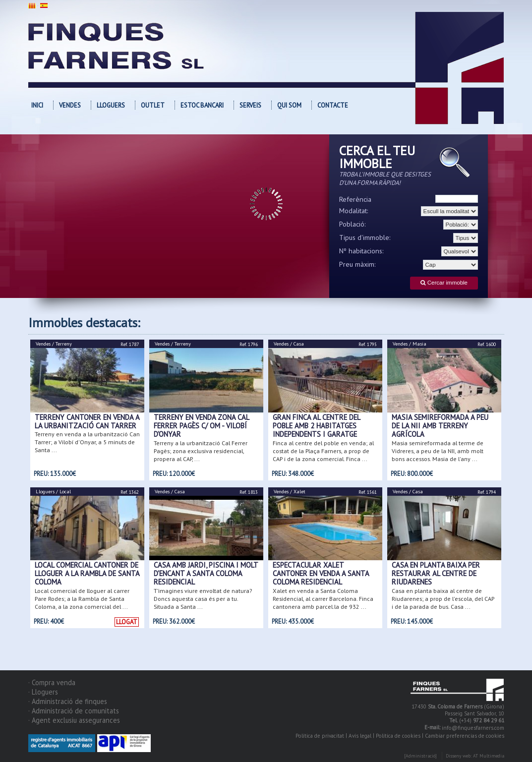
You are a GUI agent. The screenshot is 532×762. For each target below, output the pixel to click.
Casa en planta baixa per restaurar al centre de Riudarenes (436, 574)
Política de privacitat (320, 736)
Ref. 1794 (487, 492)
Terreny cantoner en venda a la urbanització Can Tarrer (87, 421)
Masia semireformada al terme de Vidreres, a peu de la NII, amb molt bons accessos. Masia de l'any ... (438, 451)
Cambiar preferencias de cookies (465, 736)
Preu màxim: (357, 264)
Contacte (333, 105)
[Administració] (420, 756)
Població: (353, 224)
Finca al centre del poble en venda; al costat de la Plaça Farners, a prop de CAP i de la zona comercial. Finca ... (323, 451)
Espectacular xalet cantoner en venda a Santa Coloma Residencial (321, 574)
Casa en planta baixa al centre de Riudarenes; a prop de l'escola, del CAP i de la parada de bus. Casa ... (443, 599)
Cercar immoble (444, 283)
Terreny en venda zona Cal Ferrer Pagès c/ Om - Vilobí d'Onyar (201, 426)
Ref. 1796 (249, 344)
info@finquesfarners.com (473, 728)
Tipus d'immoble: (365, 237)
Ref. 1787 (130, 344)
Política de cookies (398, 736)
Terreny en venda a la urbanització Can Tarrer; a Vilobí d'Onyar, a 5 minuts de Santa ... (87, 442)
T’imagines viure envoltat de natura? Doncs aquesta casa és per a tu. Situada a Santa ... (203, 599)
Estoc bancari (202, 105)
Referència (355, 199)
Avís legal (360, 736)
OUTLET (153, 105)
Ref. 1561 (368, 492)
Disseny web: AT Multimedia (475, 756)
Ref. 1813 (249, 492)
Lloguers (111, 105)
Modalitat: (354, 211)
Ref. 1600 (487, 344)
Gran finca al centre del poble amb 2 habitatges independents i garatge (316, 426)
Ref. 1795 (368, 344)
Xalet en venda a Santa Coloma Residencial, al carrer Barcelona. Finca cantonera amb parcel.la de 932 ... (323, 599)
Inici (37, 105)
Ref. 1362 (130, 492)
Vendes (70, 105)
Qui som (289, 105)
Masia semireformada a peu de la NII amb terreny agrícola (440, 426)
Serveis (250, 105)
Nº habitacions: (361, 251)
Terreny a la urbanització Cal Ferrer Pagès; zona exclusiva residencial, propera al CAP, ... (201, 451)
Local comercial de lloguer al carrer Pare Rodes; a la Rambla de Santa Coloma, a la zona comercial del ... (82, 599)
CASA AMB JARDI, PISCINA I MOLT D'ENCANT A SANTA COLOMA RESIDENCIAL (206, 574)
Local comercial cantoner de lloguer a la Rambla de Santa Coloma (87, 574)
